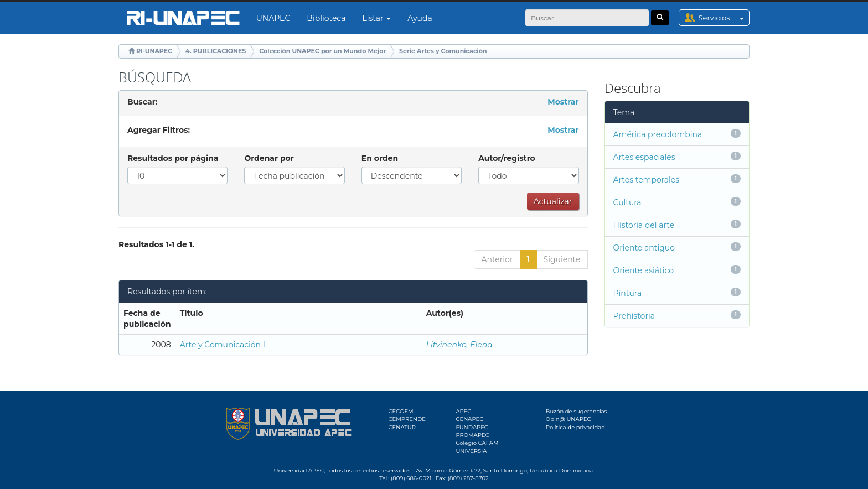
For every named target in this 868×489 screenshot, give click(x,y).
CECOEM (401, 411)
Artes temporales (647, 180)
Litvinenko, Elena (459, 345)
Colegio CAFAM (477, 443)
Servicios (724, 18)
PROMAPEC (472, 435)
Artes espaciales (644, 157)
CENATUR (402, 427)
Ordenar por (269, 158)
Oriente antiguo (644, 248)
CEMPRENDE (407, 419)
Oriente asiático (644, 270)
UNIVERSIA (471, 451)
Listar (377, 18)
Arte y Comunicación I (223, 345)
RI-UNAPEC (154, 51)
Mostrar (563, 102)
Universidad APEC (299, 470)
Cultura (627, 202)
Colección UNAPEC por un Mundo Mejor (322, 51)
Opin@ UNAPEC (569, 419)
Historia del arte (644, 225)
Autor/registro (507, 158)
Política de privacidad (575, 427)
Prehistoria (634, 316)
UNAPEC (273, 18)
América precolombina (658, 134)
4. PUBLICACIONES (216, 51)
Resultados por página (173, 158)
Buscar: (142, 102)
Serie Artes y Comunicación (443, 51)
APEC (463, 411)
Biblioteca (326, 18)
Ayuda (420, 18)
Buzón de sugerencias (577, 411)
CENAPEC (469, 419)
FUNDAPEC (472, 427)
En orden (380, 158)
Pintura (628, 293)
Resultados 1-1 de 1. (156, 245)
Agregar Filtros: (159, 130)
